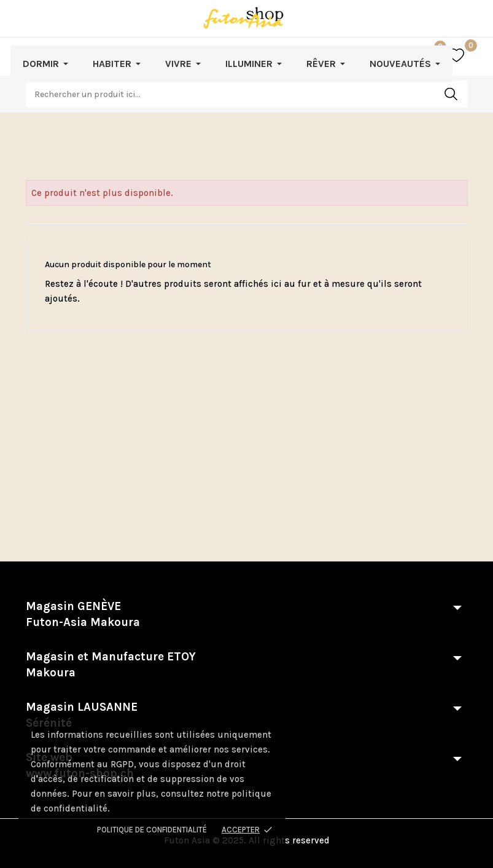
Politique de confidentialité (152, 830)
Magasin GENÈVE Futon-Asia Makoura (83, 614)
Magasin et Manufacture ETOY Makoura (111, 665)
